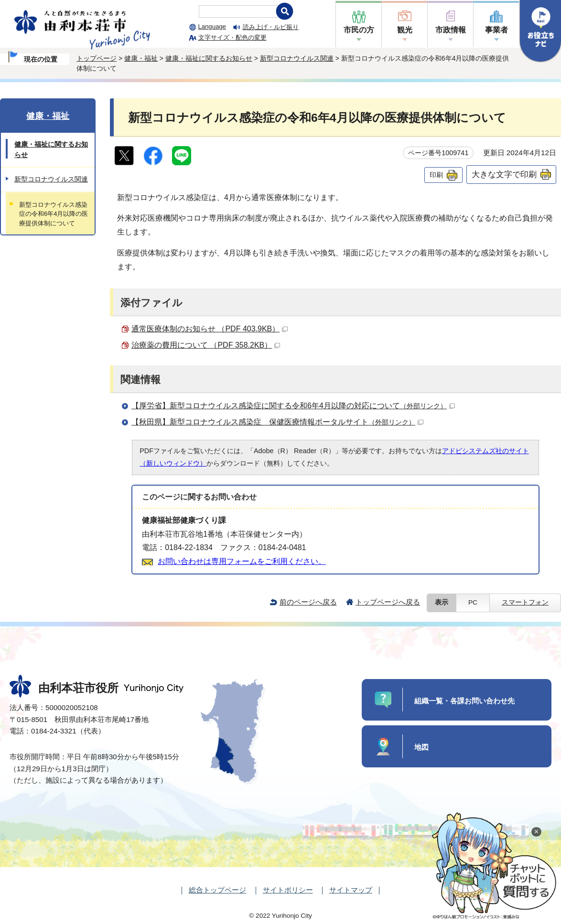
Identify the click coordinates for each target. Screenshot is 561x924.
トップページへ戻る (388, 602)
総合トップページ (217, 890)
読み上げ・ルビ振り (271, 27)
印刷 (436, 175)
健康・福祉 (141, 58)
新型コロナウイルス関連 (297, 58)
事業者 (496, 30)
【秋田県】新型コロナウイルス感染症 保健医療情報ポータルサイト (277, 422)
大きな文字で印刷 (504, 174)
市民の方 (359, 30)
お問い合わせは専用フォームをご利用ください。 (242, 561)
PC (473, 602)
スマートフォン (525, 602)
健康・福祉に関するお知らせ (209, 58)
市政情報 (451, 30)
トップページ (97, 58)
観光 (405, 30)
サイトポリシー (288, 890)
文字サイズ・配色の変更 (232, 37)
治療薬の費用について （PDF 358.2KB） (206, 345)
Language (212, 27)
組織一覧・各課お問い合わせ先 (464, 701)
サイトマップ (351, 890)
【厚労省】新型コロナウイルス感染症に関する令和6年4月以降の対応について (293, 406)
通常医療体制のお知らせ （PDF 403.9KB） (210, 329)
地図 (421, 747)
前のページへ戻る (308, 602)
